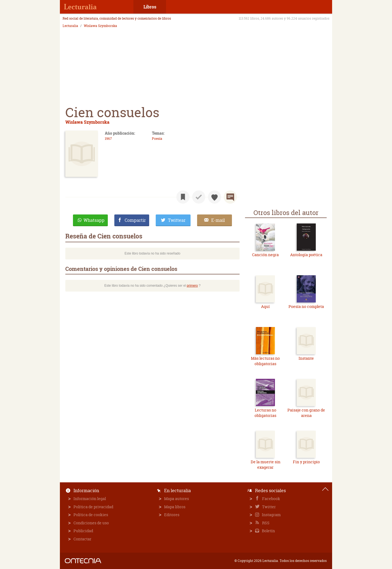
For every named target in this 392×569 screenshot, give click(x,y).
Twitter (269, 507)
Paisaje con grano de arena (306, 413)
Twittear (177, 220)
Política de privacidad (93, 507)
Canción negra (265, 255)
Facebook (271, 499)
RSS (265, 523)
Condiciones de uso (91, 523)
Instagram (271, 515)
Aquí (265, 306)
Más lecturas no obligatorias (265, 361)
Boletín (268, 531)
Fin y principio (306, 462)
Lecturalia (70, 26)
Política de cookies (91, 515)
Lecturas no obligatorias (265, 413)
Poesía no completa (306, 306)
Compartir (135, 220)
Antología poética (306, 255)
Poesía (157, 139)
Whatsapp (94, 220)
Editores (172, 515)
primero (192, 286)
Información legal (90, 499)
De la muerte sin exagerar (266, 464)
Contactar (82, 539)
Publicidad (83, 531)
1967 (108, 139)
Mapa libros (175, 507)
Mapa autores (177, 499)
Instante (306, 358)
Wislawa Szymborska (100, 26)
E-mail (218, 220)
